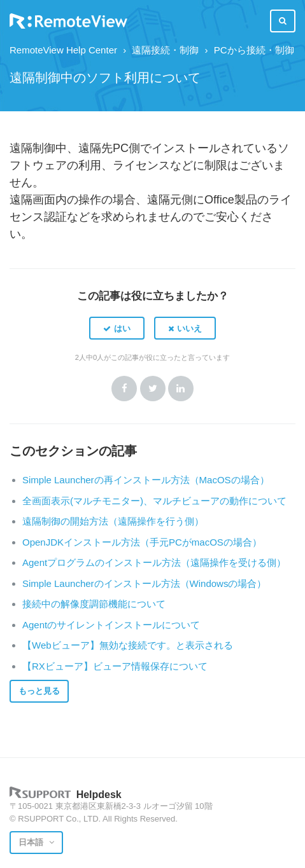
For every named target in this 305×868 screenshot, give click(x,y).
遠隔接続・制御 (165, 50)
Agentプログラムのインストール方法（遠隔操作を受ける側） (154, 562)
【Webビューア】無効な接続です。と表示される (128, 645)
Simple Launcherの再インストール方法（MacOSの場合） (146, 480)
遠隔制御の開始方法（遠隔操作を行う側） (113, 521)
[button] (117, 328)
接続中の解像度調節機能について (94, 604)
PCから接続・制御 (254, 50)
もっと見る (39, 691)
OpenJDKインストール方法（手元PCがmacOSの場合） (142, 542)
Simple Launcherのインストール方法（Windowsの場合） (144, 583)
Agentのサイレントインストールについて (111, 625)
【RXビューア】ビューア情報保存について (115, 666)
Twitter (153, 389)
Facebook (124, 389)
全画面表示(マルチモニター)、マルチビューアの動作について (154, 501)
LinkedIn (181, 389)
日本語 (32, 842)
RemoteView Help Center (63, 50)
